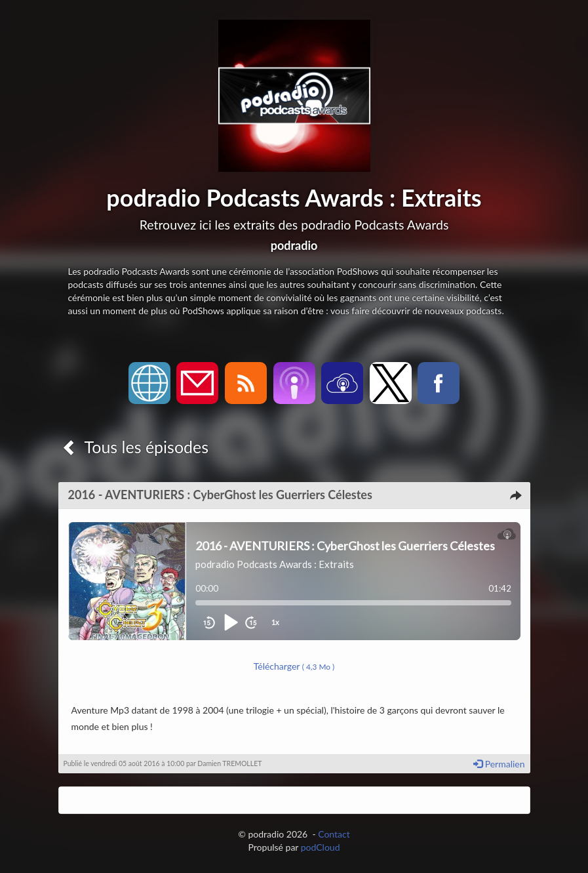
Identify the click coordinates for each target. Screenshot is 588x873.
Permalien (499, 764)
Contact (334, 834)
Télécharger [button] (294, 666)
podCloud (321, 847)
